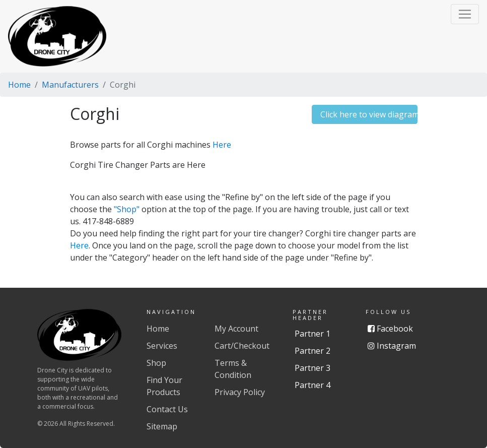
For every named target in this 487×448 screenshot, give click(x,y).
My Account (236, 329)
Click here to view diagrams (369, 114)
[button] (465, 14)
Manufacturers (70, 85)
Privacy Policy (240, 392)
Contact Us (167, 409)
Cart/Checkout (242, 346)
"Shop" (127, 209)
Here (222, 145)
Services (162, 346)
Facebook (390, 329)
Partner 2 (312, 351)
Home (19, 85)
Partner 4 (312, 385)
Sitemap (162, 426)
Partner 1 (312, 334)
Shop (156, 363)
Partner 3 (312, 368)
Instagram (392, 346)
